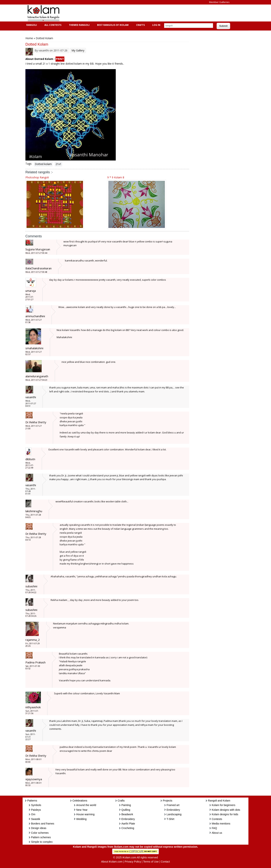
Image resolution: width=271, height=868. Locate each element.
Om (33, 814)
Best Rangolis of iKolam (112, 25)
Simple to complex (42, 842)
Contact (165, 862)
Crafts (140, 25)
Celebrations (80, 801)
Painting (126, 805)
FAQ (214, 828)
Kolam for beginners (223, 805)
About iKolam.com (112, 862)
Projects (168, 801)
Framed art (173, 805)
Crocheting (128, 828)
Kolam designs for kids (225, 814)
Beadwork (127, 814)
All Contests (52, 25)
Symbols (36, 805)
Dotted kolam (43, 164)
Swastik (36, 819)
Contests (217, 819)
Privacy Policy (133, 862)
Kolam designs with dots (226, 810)
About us (217, 833)
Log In (156, 25)
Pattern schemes (41, 837)
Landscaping (174, 814)
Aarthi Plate (128, 824)
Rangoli (31, 25)
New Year (82, 810)
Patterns (32, 801)
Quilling (126, 810)
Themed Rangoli (79, 25)
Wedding (81, 819)
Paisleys (36, 810)
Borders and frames (43, 824)
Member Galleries (219, 2)
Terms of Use (151, 862)
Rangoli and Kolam (219, 801)
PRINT (60, 59)
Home (29, 38)
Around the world (86, 805)
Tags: (29, 164)
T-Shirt (170, 819)
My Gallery (78, 50)
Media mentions (221, 824)
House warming (85, 814)
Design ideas (39, 828)
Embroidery (128, 819)
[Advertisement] (132, 13)
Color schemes (40, 833)
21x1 (58, 164)
